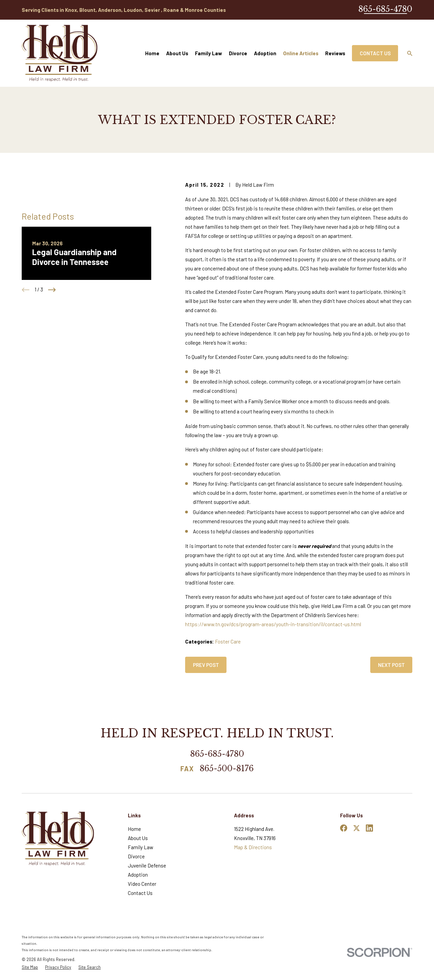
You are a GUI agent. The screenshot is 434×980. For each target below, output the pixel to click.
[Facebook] (344, 828)
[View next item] (52, 290)
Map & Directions (253, 847)
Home (134, 829)
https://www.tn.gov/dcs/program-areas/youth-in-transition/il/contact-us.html (273, 624)
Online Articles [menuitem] (301, 53)
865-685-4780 (385, 9)
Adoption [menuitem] (265, 53)
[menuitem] (30, 967)
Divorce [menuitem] (238, 53)
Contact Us (375, 53)
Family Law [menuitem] (209, 53)
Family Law (141, 847)
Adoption (138, 875)
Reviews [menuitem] (335, 53)
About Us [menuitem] (177, 53)
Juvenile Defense (147, 865)
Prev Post (206, 665)
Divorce (136, 856)
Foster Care (228, 641)
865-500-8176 (227, 769)
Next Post (391, 665)
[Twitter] (357, 828)
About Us (138, 838)
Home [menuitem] (152, 53)
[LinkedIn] (369, 828)
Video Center (142, 884)
